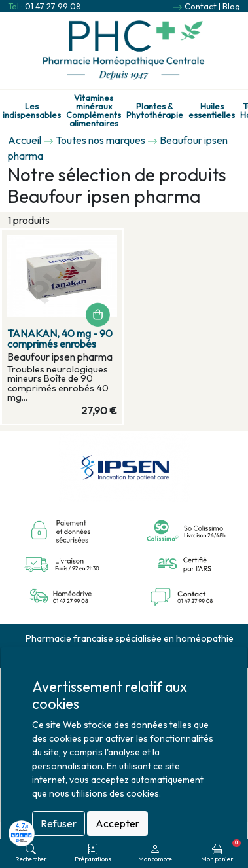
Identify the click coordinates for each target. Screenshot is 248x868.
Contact (201, 6)
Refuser (59, 823)
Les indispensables (32, 111)
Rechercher (31, 853)
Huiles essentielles (212, 111)
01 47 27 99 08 (53, 6)
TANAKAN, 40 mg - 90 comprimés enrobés (60, 338)
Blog (231, 6)
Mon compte (155, 853)
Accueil (25, 140)
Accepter (117, 823)
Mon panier (221, 851)
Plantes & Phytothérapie (155, 111)
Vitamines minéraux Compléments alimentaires (94, 110)
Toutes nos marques (100, 140)
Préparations (93, 853)
